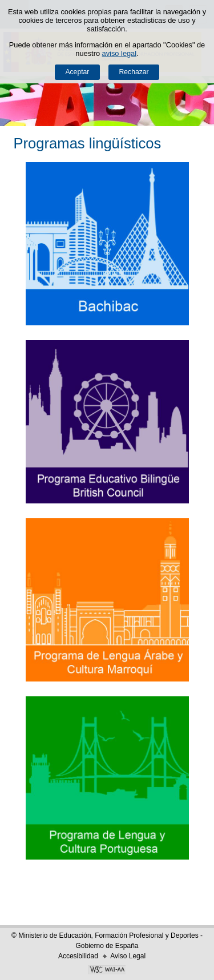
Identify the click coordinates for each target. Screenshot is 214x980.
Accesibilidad (78, 956)
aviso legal (119, 53)
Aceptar (77, 72)
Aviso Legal (128, 956)
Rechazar (134, 72)
